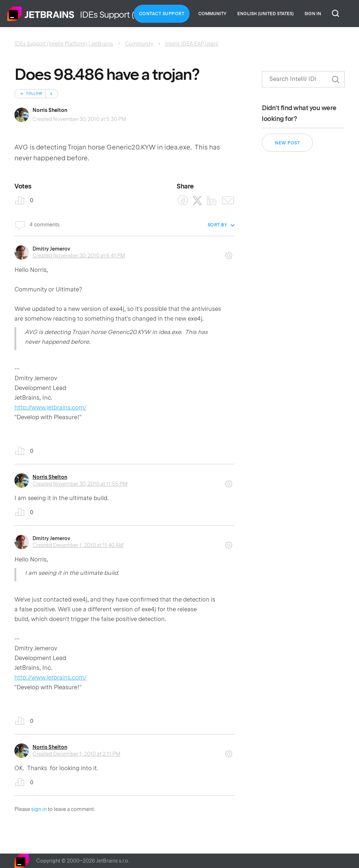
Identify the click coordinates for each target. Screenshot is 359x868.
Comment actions (229, 253)
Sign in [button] (313, 14)
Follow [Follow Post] (34, 94)
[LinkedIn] (212, 201)
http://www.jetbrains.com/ (50, 407)
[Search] (303, 79)
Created (79, 256)
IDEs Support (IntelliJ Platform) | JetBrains (64, 44)
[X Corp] (197, 201)
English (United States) (265, 14)
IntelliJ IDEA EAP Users (192, 44)
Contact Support (162, 14)
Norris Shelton (50, 110)
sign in (39, 809)
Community (212, 14)
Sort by (218, 225)
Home (41, 14)
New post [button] (287, 143)
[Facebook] (183, 201)
